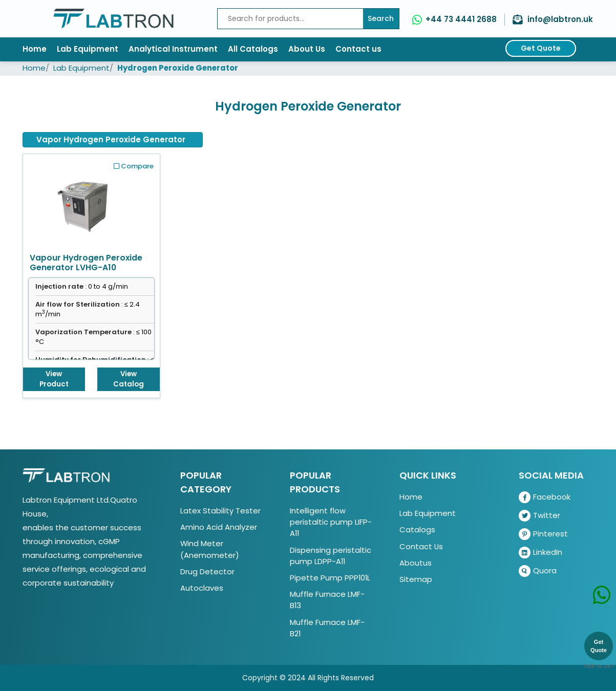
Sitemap (416, 579)
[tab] (113, 140)
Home (35, 49)
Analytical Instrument (173, 49)
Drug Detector (207, 571)
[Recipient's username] (290, 19)
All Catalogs (253, 49)
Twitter (539, 516)
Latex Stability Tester (220, 511)
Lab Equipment (88, 49)
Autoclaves (202, 588)
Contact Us (421, 546)
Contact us (358, 49)
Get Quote (541, 48)
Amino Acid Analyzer (219, 527)
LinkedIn (540, 553)
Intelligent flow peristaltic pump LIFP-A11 (331, 522)
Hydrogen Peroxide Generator (178, 68)
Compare (134, 166)
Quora (538, 571)
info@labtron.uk (560, 19)
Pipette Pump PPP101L (330, 578)
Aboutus (416, 563)
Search (381, 18)
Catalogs (417, 530)
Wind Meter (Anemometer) (210, 549)
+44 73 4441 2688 (461, 19)
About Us (307, 49)
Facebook (545, 497)
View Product (54, 379)
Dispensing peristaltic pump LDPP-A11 (331, 556)
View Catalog (129, 379)
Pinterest (543, 534)
